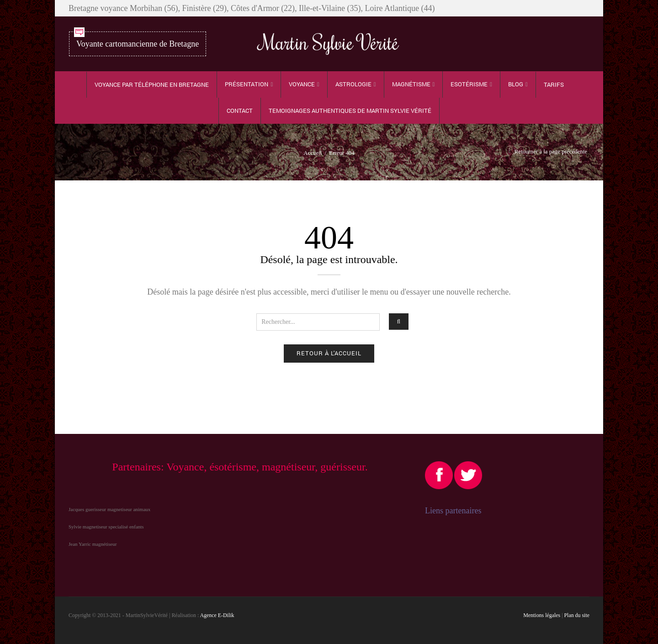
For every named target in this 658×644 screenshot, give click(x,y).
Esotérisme (469, 84)
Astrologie (353, 84)
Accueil (313, 153)
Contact (240, 111)
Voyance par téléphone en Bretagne (152, 84)
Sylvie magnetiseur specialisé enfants (106, 527)
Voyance (302, 84)
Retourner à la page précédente (551, 152)
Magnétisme (411, 84)
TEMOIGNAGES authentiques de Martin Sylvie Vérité (350, 111)
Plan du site (577, 615)
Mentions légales (542, 615)
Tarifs (554, 84)
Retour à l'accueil (329, 353)
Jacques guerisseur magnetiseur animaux (109, 509)
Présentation (247, 84)
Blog (516, 84)
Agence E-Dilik (217, 615)
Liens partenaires (453, 511)
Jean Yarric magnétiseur (93, 544)
